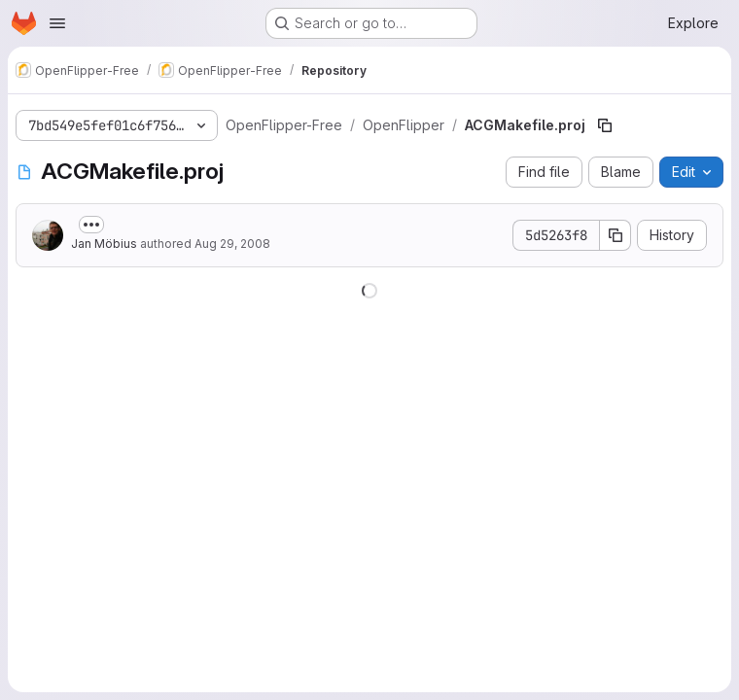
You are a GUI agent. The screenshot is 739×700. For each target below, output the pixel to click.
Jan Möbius (104, 244)
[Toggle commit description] (91, 225)
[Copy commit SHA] (616, 235)
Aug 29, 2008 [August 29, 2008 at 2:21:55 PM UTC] (232, 244)
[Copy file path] (605, 125)
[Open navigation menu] (57, 23)
